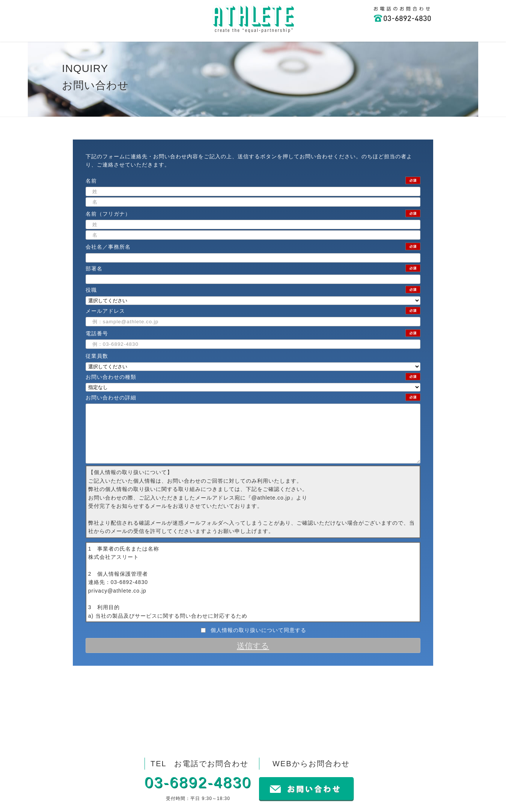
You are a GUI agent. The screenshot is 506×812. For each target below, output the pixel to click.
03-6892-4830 (198, 782)
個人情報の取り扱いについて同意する (258, 641)
